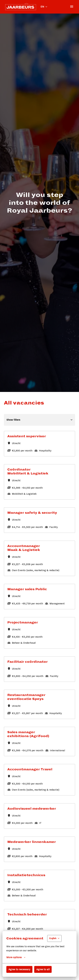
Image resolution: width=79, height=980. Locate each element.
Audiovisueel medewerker (32, 809)
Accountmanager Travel (30, 769)
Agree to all (43, 969)
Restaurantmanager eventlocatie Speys (26, 697)
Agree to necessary (19, 969)
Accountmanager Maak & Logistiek (24, 548)
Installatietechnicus (26, 875)
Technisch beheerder (27, 914)
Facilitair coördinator (28, 662)
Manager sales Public (27, 589)
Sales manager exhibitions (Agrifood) (28, 734)
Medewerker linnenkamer (32, 842)
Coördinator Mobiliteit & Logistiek (28, 471)
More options (16, 957)
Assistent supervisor (27, 436)
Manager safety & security (32, 513)
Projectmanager (23, 622)
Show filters (39, 420)
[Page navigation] (72, 7)
